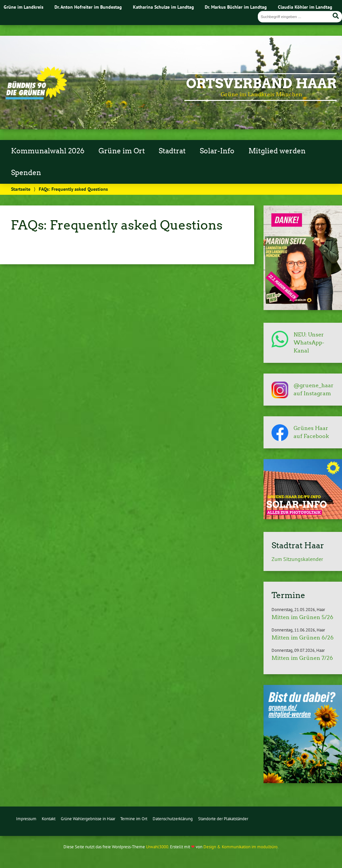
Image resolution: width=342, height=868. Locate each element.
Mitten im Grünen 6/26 (303, 638)
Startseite (21, 189)
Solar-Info (217, 151)
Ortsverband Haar (261, 84)
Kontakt (49, 819)
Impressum (26, 819)
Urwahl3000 (157, 847)
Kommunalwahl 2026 (48, 151)
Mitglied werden (277, 151)
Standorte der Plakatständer (223, 819)
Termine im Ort (134, 819)
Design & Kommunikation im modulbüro (240, 847)
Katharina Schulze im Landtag (163, 7)
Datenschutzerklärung (173, 819)
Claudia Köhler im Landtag (305, 7)
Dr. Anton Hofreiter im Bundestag (88, 7)
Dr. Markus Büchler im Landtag (236, 7)
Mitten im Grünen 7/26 (302, 658)
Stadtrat (172, 151)
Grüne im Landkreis (24, 7)
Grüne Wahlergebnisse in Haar (88, 819)
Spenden (26, 173)
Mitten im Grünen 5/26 (302, 617)
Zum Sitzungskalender (297, 559)
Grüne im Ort (122, 151)
